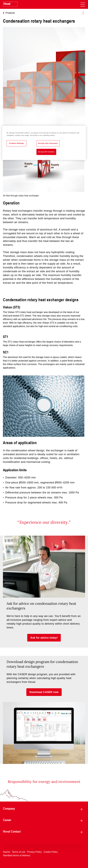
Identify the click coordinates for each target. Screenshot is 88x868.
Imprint (7, 852)
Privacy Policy (34, 852)
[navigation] (83, 4)
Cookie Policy (51, 852)
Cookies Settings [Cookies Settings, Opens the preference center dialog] (16, 143)
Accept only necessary (48, 143)
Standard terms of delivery (17, 855)
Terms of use (19, 852)
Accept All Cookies (46, 152)
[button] (44, 638)
